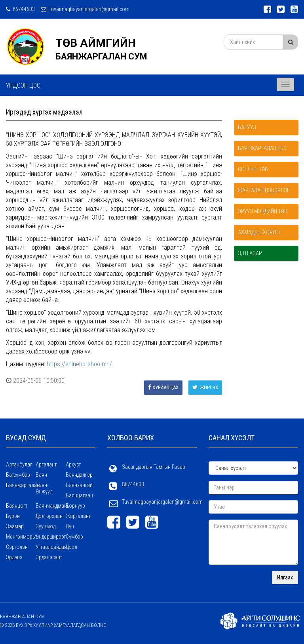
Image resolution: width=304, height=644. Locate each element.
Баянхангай (79, 485)
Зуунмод (46, 526)
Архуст (73, 464)
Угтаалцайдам (50, 547)
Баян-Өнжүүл (44, 488)
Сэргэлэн (17, 547)
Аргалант (46, 464)
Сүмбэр (74, 537)
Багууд (247, 127)
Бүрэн (13, 516)
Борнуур (75, 506)
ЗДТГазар (250, 253)
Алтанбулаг (19, 464)
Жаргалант (78, 516)
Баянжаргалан (21, 485)
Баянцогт (17, 506)
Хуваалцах (163, 387)
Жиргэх (205, 387)
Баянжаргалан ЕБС (262, 148)
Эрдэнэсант (49, 557)
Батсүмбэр (18, 475)
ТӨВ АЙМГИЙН (96, 43)
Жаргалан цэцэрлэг (264, 190)
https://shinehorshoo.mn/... (82, 364)
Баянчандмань (50, 506)
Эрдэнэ (14, 557)
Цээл (71, 547)
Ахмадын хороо (259, 232)
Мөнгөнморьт (21, 537)
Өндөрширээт (50, 537)
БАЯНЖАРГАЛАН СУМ (101, 56)
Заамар (15, 526)
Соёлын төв (253, 169)
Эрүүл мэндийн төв (263, 211)
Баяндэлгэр (79, 475)
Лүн (70, 526)
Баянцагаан (79, 495)
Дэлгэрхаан (49, 516)
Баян (41, 475)
